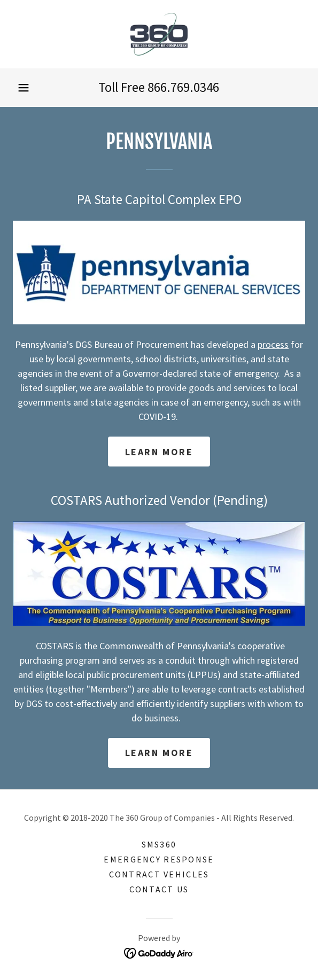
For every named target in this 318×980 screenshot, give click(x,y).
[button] (24, 88)
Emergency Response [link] (159, 859)
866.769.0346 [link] (183, 87)
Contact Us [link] (159, 889)
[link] (159, 34)
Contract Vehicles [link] (159, 874)
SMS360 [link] (159, 844)
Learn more (159, 452)
